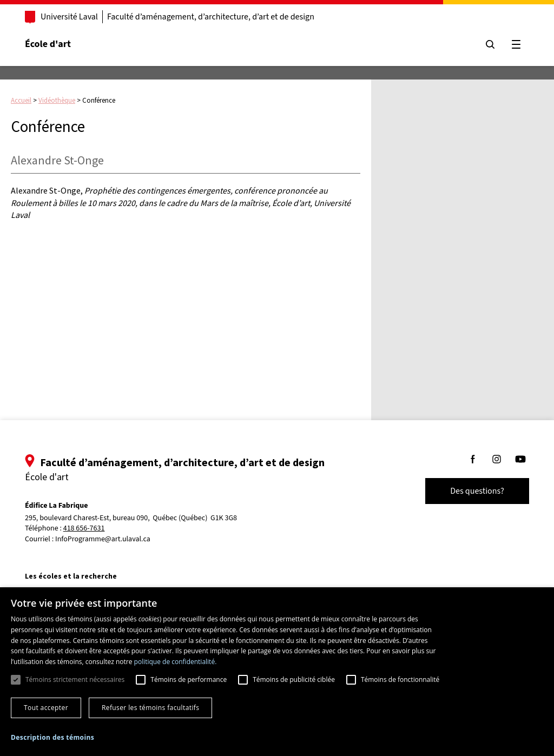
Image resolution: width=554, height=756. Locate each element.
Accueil (21, 100)
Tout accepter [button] (46, 708)
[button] (52, 737)
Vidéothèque (57, 100)
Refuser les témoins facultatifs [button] (150, 708)
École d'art (48, 44)
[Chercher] (490, 44)
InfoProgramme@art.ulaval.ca (103, 539)
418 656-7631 (84, 529)
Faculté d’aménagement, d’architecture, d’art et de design (211, 17)
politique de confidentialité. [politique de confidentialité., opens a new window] (176, 662)
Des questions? (477, 491)
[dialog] (277, 672)
